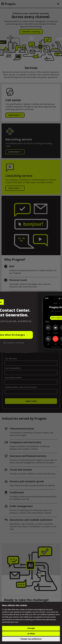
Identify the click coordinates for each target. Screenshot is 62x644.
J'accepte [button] (31, 628)
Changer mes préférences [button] (31, 639)
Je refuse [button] (31, 634)
